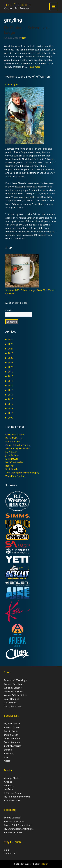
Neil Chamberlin (14, 462)
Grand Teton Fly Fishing (18, 445)
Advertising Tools (13, 832)
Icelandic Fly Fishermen (18, 448)
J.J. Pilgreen (11, 452)
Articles (8, 782)
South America (12, 742)
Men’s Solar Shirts (14, 691)
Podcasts (9, 786)
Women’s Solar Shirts (15, 695)
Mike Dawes (12, 459)
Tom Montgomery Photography (22, 473)
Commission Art (13, 706)
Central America (13, 746)
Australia (9, 753)
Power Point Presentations (18, 825)
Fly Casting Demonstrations (19, 829)
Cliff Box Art (10, 703)
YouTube (9, 789)
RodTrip (10, 466)
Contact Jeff (12, 84)
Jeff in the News (12, 793)
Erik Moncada (13, 441)
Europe (8, 750)
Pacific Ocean (11, 731)
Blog (6, 850)
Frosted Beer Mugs (14, 684)
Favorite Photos (12, 800)
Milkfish (45, 864)
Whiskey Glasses (13, 688)
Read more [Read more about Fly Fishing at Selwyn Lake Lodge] (34, 67)
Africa (7, 761)
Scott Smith (11, 469)
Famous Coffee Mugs (15, 680)
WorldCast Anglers (15, 476)
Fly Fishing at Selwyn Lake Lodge (27, 30)
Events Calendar (13, 818)
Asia (6, 757)
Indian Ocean (11, 735)
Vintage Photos (12, 778)
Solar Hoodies (11, 699)
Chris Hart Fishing (15, 435)
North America (12, 738)
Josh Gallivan (12, 455)
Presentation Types (14, 821)
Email (9, 310)
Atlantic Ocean (12, 727)
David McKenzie (14, 438)
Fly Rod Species (12, 724)
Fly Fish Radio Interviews (17, 797)
